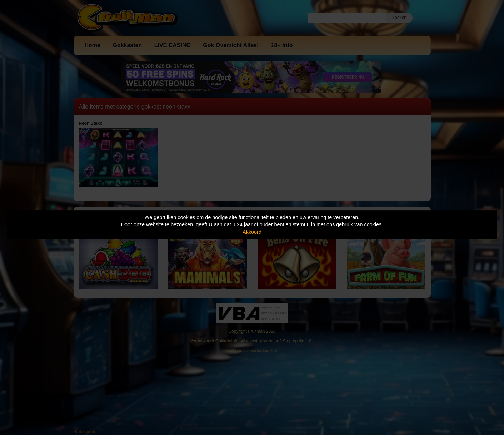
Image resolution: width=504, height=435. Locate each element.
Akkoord (252, 232)
